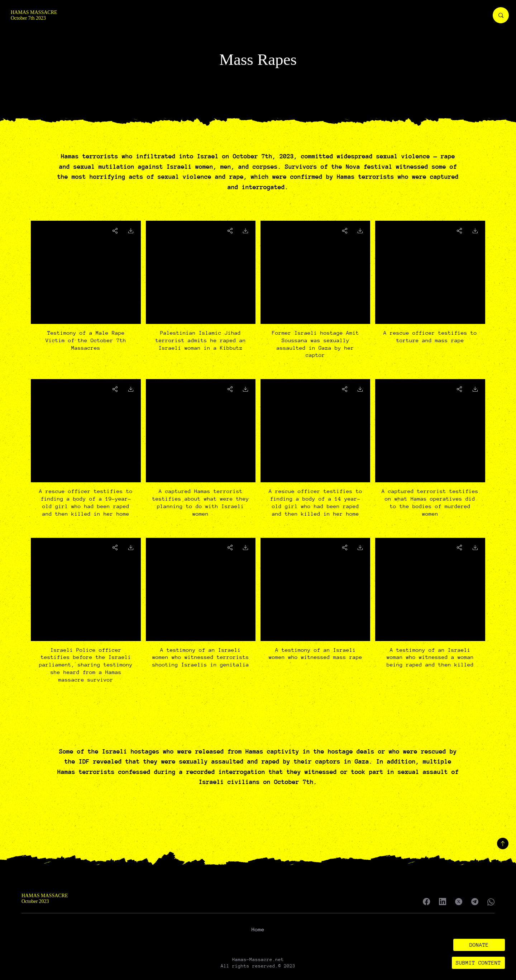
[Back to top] (503, 843)
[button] (479, 945)
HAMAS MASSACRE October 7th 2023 (34, 15)
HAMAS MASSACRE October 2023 (45, 898)
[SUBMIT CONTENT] (479, 963)
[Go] (131, 231)
